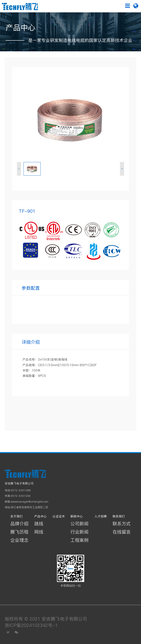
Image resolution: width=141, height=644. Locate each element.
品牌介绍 (19, 524)
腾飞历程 (19, 532)
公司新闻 (79, 524)
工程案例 (79, 540)
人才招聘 (101, 516)
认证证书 (59, 516)
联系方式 (122, 524)
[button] (19, 169)
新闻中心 (77, 516)
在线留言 (122, 532)
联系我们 (119, 516)
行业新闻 (79, 532)
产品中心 (40, 516)
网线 (39, 532)
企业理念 (19, 540)
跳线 (39, 524)
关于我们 (17, 516)
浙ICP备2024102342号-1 (31, 625)
